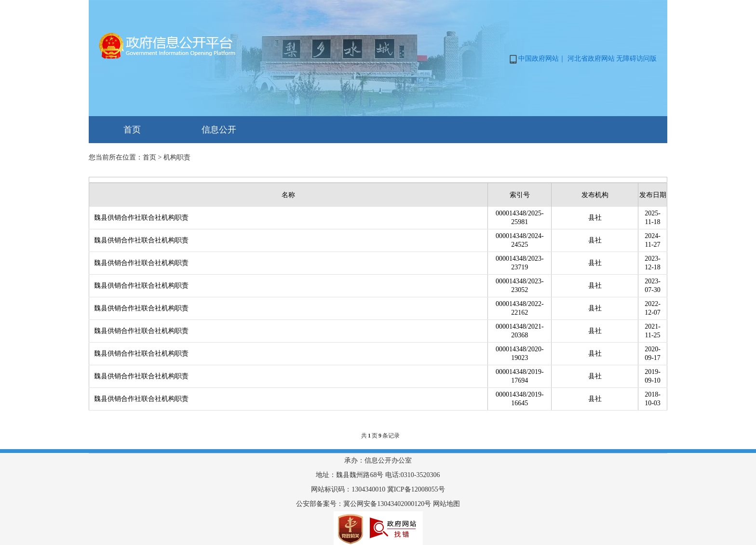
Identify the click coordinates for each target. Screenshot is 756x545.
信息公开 (219, 130)
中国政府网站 (539, 59)
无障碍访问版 (636, 59)
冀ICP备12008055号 (416, 489)
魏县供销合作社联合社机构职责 (141, 218)
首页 (132, 130)
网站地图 (446, 504)
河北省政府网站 (591, 59)
